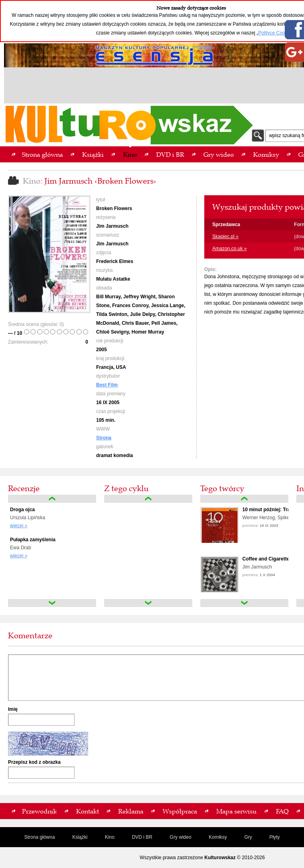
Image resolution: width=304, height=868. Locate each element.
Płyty (275, 837)
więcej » (19, 526)
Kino (110, 837)
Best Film (107, 385)
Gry (248, 837)
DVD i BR (142, 837)
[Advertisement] (154, 87)
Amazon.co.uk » (230, 249)
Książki (80, 837)
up (52, 499)
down (52, 603)
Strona (104, 438)
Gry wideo (181, 837)
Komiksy (218, 837)
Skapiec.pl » (225, 237)
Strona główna (39, 837)
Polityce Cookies (276, 33)
